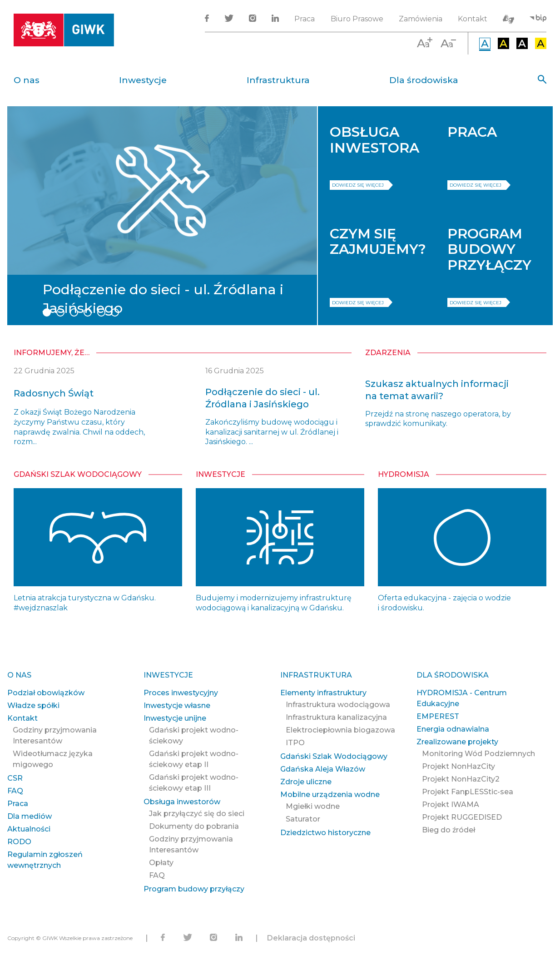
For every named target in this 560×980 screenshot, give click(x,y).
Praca (305, 19)
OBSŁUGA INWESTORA (374, 140)
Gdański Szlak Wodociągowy (78, 474)
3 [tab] (74, 312)
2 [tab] (60, 312)
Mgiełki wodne (313, 806)
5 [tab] (101, 312)
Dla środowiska (424, 80)
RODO (19, 842)
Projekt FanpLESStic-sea (468, 792)
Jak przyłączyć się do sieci (197, 814)
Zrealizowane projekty (457, 742)
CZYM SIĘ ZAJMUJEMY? (378, 242)
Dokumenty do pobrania (194, 826)
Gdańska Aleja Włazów (323, 769)
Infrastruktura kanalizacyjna (336, 717)
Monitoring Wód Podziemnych (478, 754)
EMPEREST (438, 716)
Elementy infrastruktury (323, 693)
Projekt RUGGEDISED (462, 817)
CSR (15, 778)
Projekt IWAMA (451, 804)
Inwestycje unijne (175, 718)
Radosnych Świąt (54, 393)
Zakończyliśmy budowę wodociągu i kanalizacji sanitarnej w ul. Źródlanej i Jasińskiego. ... (272, 432)
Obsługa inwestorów (182, 802)
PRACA (472, 132)
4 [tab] (88, 312)
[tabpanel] (162, 216)
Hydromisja (404, 474)
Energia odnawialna (453, 729)
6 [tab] (115, 312)
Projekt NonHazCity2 (461, 779)
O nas (27, 80)
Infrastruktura (278, 80)
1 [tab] (47, 312)
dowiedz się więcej (358, 185)
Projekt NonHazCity (458, 766)
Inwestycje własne (177, 705)
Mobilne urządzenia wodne (330, 794)
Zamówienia (421, 19)
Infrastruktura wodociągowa (338, 705)
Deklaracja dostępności (311, 938)
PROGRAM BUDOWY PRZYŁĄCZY (489, 249)
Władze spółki (33, 705)
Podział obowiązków (46, 693)
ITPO (295, 743)
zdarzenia (388, 353)
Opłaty (161, 863)
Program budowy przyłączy (194, 889)
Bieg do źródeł (448, 830)
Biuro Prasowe (357, 19)
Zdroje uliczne (306, 782)
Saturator (303, 819)
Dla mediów (30, 816)
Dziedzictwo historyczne (325, 833)
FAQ (15, 791)
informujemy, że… (52, 353)
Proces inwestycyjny (181, 693)
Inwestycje (143, 80)
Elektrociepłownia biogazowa (340, 730)
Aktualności (29, 829)
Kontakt (473, 19)
